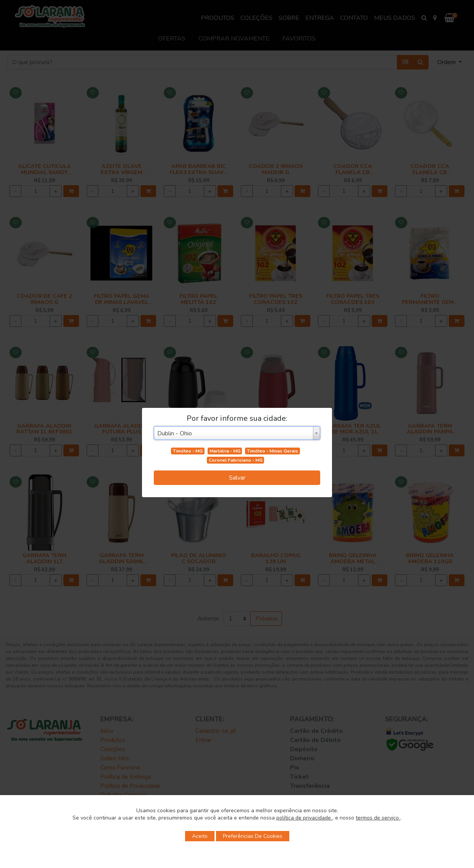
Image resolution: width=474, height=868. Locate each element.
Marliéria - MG (225, 451)
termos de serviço (378, 818)
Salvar (237, 478)
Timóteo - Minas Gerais (272, 451)
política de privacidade (304, 818)
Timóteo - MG (188, 451)
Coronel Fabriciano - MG (236, 460)
